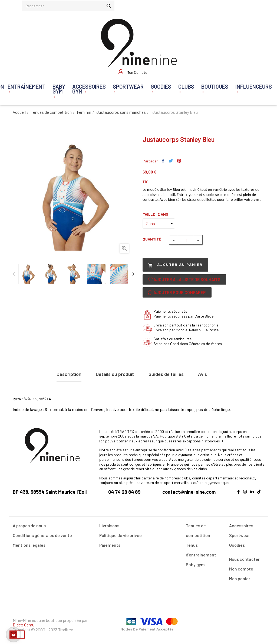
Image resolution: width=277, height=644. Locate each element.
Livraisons (109, 525)
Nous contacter (244, 559)
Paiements (110, 545)
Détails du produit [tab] (115, 374)
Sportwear (240, 535)
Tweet (171, 161)
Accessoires (241, 525)
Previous (14, 274)
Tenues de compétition (198, 530)
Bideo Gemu (24, 625)
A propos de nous (29, 525)
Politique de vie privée (121, 535)
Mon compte (241, 569)
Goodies (237, 545)
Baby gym (195, 564)
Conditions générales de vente (42, 535)
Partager (163, 161)
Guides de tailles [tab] (166, 374)
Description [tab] (69, 374)
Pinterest (179, 161)
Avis (202, 374)
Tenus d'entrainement (201, 550)
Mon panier (240, 578)
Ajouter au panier (175, 265)
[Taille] (159, 223)
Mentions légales (29, 545)
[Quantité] (186, 240)
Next (133, 274)
